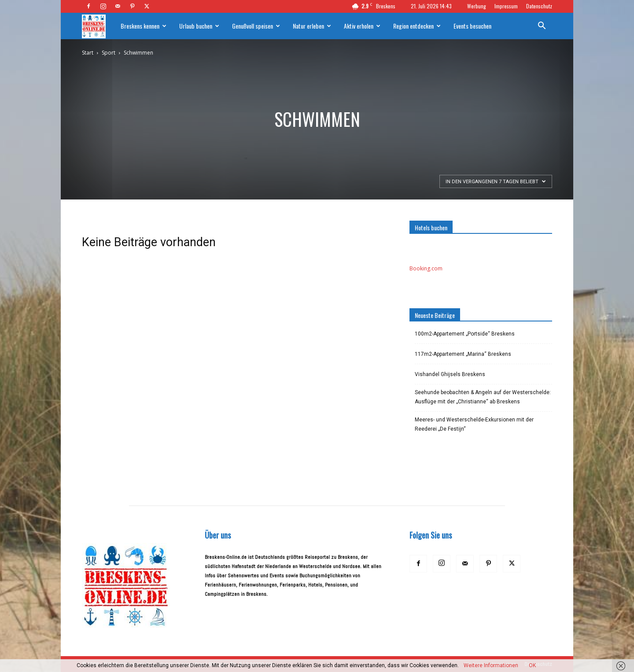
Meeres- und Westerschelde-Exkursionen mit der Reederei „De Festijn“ (474, 424)
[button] (542, 27)
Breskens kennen (144, 26)
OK (532, 665)
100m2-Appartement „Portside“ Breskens (465, 334)
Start (88, 53)
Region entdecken (417, 26)
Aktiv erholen (362, 26)
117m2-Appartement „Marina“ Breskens (463, 354)
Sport (109, 53)
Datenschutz (539, 6)
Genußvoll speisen (256, 26)
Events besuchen (472, 26)
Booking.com (426, 268)
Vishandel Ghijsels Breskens (450, 374)
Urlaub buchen (199, 26)
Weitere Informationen (491, 665)
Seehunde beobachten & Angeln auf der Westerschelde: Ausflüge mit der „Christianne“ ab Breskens (483, 397)
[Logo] (98, 26)
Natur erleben (312, 26)
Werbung (477, 6)
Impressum (506, 6)
